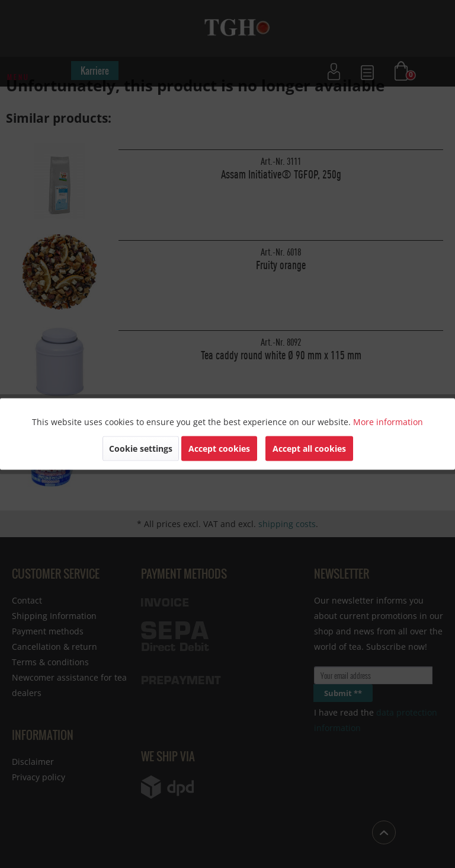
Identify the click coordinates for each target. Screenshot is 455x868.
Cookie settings (141, 449)
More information (388, 422)
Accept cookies (219, 449)
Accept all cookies (309, 449)
